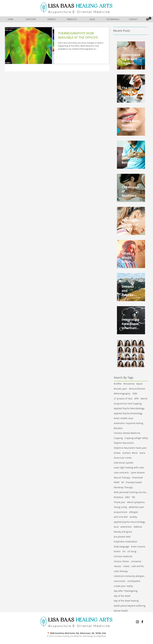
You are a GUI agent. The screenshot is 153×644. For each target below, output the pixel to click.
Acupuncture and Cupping (128, 403)
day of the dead (122, 596)
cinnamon (136, 561)
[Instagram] (137, 622)
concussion (120, 581)
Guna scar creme (123, 458)
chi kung (132, 551)
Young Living (120, 507)
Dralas (117, 453)
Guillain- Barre (130, 453)
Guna (142, 453)
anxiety (133, 517)
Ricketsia (118, 497)
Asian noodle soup (123, 418)
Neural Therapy (122, 477)
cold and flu (138, 566)
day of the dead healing (126, 601)
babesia (138, 527)
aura (116, 527)
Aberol (144, 398)
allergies (134, 512)
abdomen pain (136, 507)
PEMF (117, 482)
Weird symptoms (136, 502)
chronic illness (121, 561)
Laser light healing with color (129, 468)
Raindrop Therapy (123, 487)
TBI (133, 497)
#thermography (122, 394)
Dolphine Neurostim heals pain (130, 448)
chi (124, 551)
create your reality (123, 586)
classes (118, 566)
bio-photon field (122, 537)
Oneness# (137, 477)
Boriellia (118, 428)
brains (117, 551)
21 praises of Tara (123, 398)
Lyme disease (138, 473)
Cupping (118, 438)
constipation (134, 581)
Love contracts (121, 473)
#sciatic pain (120, 389)
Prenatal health (134, 482)
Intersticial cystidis (124, 463)
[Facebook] (142, 622)
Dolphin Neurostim (124, 443)
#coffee (118, 384)
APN (136, 398)
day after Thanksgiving (126, 591)
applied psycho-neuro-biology (129, 522)
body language (122, 547)
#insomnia (129, 384)
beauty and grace (123, 532)
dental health (121, 611)
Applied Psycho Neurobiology (129, 408)
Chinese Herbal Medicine (127, 433)
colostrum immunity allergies (129, 576)
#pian (139, 384)
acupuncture (121, 512)
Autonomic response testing (128, 423)
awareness (126, 527)
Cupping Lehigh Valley (136, 438)
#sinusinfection (137, 389)
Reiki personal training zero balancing (131, 492)
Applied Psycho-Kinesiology (128, 413)
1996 (135, 394)
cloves (126, 566)
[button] (149, 19)
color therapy (121, 571)
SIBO (127, 497)
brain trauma (138, 547)
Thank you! (120, 502)
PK (123, 482)
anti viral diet (121, 517)
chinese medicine (123, 556)
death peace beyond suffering (130, 606)
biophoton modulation (126, 542)
